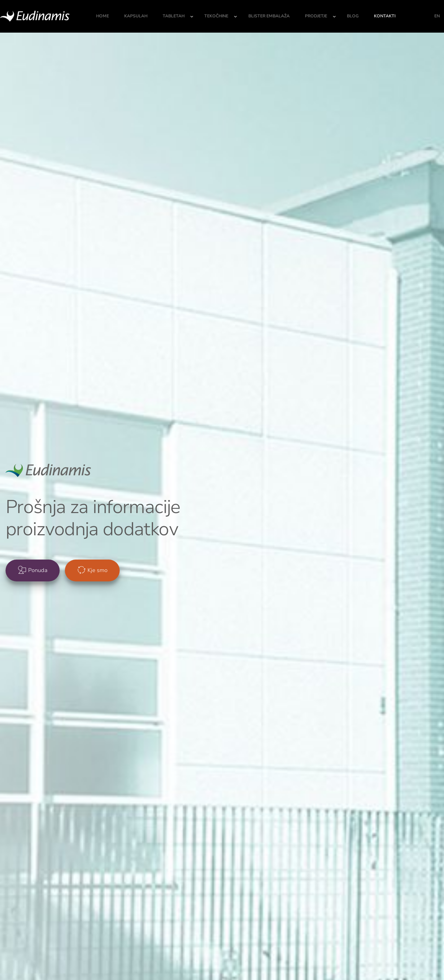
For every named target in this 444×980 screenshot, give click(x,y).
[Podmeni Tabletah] (192, 16)
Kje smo (97, 570)
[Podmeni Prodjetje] (334, 16)
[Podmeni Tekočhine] (236, 16)
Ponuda (38, 570)
